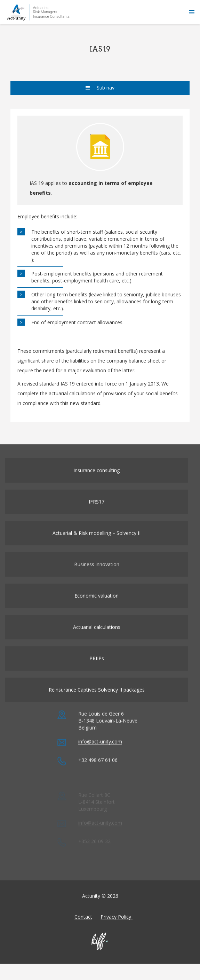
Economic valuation (97, 604)
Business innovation (97, 573)
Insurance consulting (97, 479)
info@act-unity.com (100, 759)
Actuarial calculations (97, 636)
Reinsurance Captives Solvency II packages (97, 698)
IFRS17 (97, 510)
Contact (83, 925)
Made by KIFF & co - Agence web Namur (100, 950)
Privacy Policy (117, 925)
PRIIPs (97, 667)
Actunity (38, 12)
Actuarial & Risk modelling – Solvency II (97, 542)
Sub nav (100, 88)
